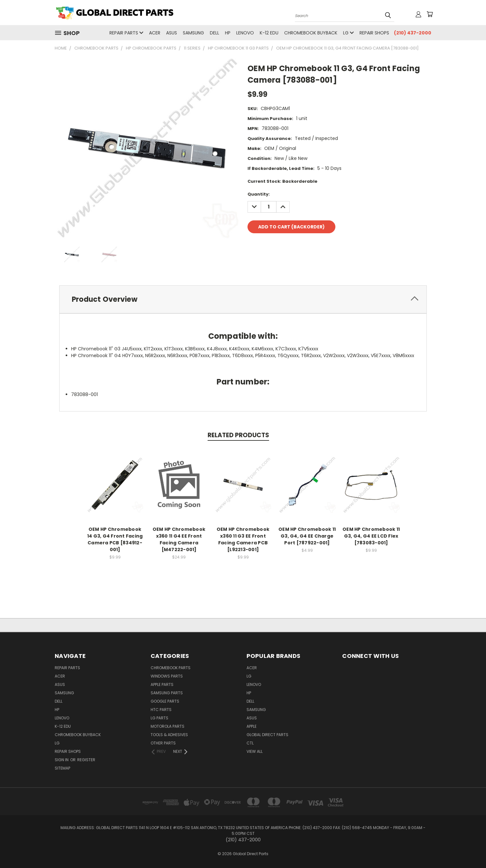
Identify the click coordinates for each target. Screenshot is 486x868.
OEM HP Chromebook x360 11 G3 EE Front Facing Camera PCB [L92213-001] (243, 539)
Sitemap (62, 768)
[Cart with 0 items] (430, 14)
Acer (155, 33)
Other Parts (163, 743)
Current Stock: (282, 181)
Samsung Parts (167, 693)
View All (255, 751)
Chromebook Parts (171, 668)
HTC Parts (161, 710)
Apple (252, 726)
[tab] (243, 299)
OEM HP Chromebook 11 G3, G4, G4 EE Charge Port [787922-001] (307, 536)
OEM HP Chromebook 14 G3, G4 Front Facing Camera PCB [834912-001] (115, 539)
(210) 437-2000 (413, 33)
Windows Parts (167, 676)
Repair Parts (126, 33)
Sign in (62, 760)
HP (228, 33)
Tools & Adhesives (169, 735)
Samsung (193, 33)
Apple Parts (162, 684)
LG (348, 33)
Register (86, 760)
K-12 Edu (269, 33)
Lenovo (245, 33)
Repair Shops (374, 33)
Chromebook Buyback (311, 33)
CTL (250, 743)
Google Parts (165, 701)
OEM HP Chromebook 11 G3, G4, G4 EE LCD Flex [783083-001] (371, 536)
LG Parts (159, 718)
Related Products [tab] (238, 435)
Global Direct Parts (267, 735)
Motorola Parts (168, 726)
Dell (215, 33)
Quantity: (259, 194)
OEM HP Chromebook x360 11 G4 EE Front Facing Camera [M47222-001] (179, 539)
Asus (172, 33)
